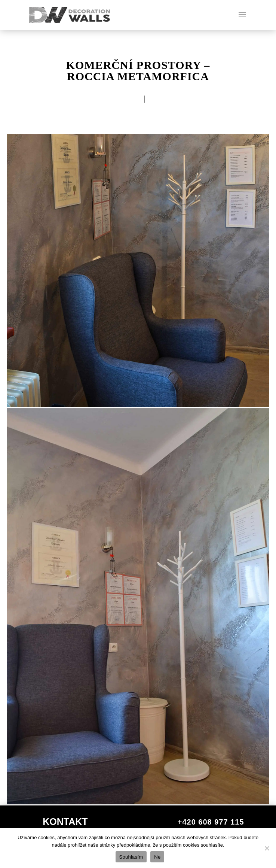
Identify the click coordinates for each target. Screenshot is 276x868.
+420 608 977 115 (211, 822)
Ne (157, 857)
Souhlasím (131, 857)
